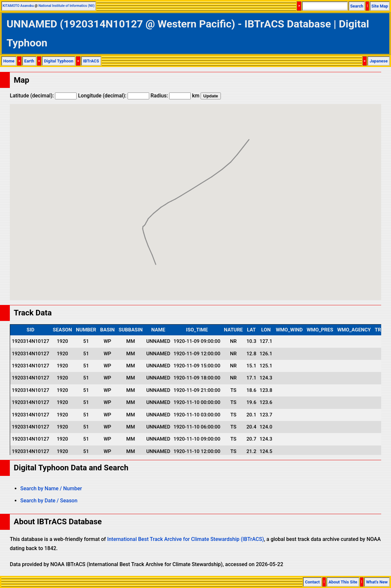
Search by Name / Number (51, 488)
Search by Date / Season (49, 501)
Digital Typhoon (59, 61)
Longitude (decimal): (114, 96)
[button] (156, 258)
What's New (377, 582)
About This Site (343, 582)
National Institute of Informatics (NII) (67, 6)
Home (9, 61)
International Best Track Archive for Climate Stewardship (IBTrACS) (185, 539)
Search (357, 6)
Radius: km (175, 96)
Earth (29, 61)
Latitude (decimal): (43, 96)
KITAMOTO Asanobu (18, 6)
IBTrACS (91, 61)
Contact (312, 582)
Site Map (380, 6)
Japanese (379, 61)
